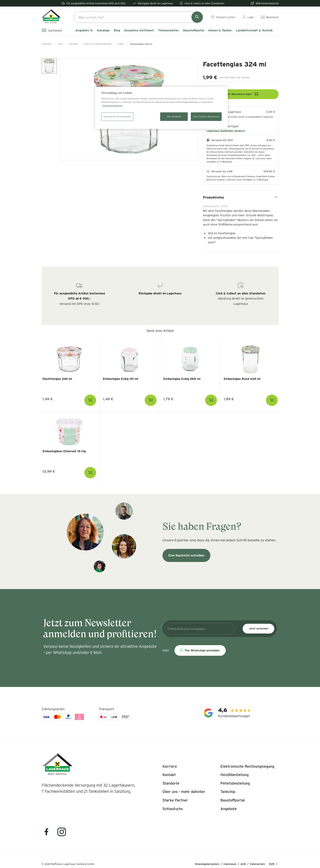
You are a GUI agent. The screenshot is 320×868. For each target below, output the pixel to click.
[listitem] (170, 766)
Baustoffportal (194, 30)
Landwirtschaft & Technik (254, 30)
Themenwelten (168, 30)
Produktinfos (241, 197)
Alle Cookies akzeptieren (206, 116)
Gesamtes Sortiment (139, 30)
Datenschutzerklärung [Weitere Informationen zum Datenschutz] (112, 105)
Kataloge (103, 30)
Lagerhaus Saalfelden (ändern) (226, 131)
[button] (200, 650)
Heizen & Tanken (220, 30)
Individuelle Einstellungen (117, 116)
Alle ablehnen (174, 116)
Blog (117, 30)
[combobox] (138, 17)
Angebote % (84, 30)
